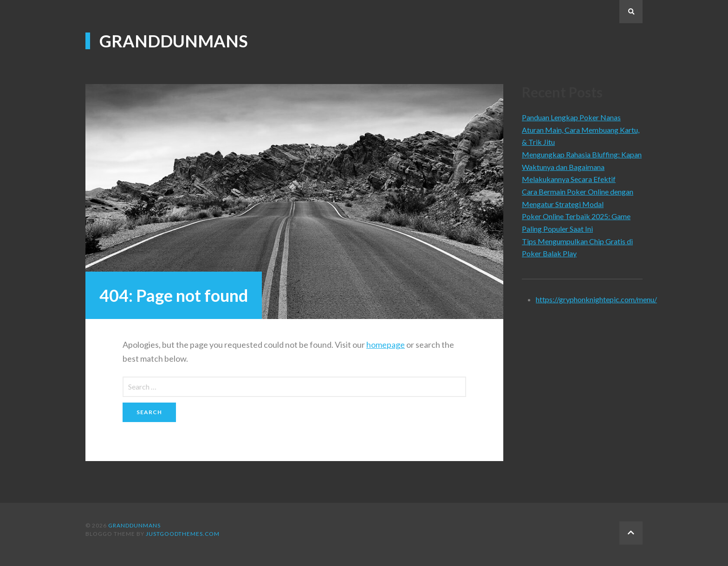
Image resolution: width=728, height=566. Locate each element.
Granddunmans (174, 41)
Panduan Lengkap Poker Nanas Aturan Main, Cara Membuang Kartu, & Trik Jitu (581, 130)
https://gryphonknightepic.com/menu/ (596, 299)
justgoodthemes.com (183, 534)
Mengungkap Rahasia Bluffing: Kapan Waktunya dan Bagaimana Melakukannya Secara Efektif (582, 167)
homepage (386, 345)
